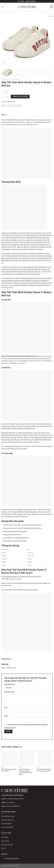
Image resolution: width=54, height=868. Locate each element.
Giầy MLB (16, 79)
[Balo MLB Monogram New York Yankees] (9, 758)
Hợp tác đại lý (5, 841)
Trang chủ (4, 79)
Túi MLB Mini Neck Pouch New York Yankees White (44, 770)
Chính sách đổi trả (6, 824)
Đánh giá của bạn (10, 684)
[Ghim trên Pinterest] (16, 106)
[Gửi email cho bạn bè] (13, 106)
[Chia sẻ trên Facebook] (6, 106)
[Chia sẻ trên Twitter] (10, 106)
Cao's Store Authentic (12, 859)
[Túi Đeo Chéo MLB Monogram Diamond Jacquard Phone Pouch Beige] (27, 758)
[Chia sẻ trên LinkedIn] (20, 106)
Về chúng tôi (5, 837)
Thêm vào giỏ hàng (20, 96)
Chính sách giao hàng (8, 820)
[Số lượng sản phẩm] (5, 97)
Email (6, 716)
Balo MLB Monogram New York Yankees (9, 770)
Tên (6, 708)
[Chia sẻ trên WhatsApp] (3, 106)
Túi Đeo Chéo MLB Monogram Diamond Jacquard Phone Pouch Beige (26, 772)
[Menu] (2, 7)
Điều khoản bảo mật (7, 845)
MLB (10, 79)
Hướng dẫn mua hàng (8, 816)
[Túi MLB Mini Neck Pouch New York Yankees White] (45, 758)
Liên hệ (3, 848)
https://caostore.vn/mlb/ (13, 579)
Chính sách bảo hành (7, 827)
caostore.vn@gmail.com (12, 806)
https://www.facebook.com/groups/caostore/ (23, 590)
